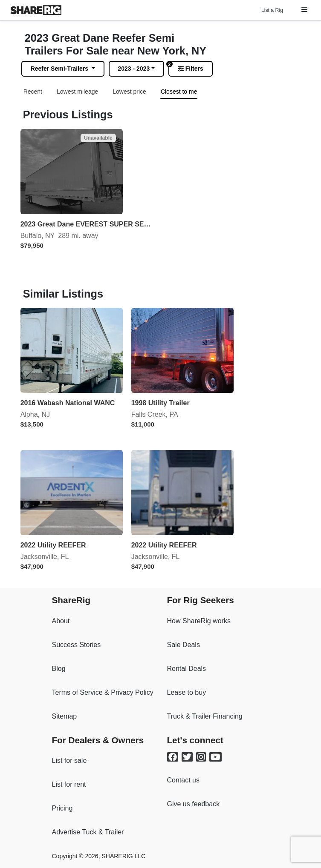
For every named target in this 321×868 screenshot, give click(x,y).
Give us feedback (194, 804)
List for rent (69, 784)
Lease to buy (187, 692)
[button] (304, 10)
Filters (191, 69)
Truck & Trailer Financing (205, 716)
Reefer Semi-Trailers (60, 69)
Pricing (62, 808)
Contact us (183, 780)
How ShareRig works (199, 621)
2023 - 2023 (134, 69)
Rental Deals (187, 669)
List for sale (69, 761)
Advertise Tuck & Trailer (88, 832)
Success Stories (77, 645)
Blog (59, 669)
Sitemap (65, 716)
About (61, 621)
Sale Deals (184, 645)
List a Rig (272, 10)
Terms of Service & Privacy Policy (103, 692)
